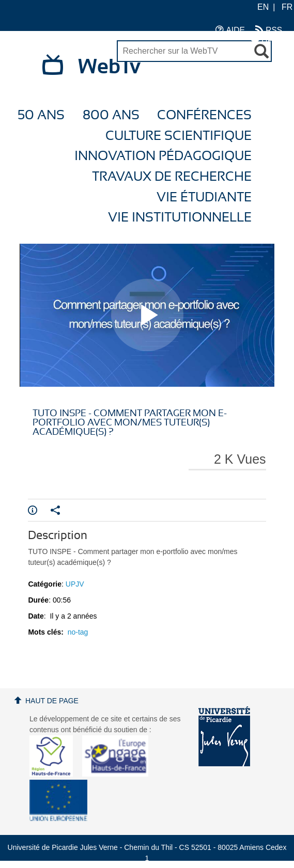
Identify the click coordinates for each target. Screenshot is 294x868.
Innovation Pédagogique (163, 156)
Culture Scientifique (179, 136)
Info (33, 510)
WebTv (109, 67)
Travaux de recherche (172, 177)
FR (287, 7)
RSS (269, 30)
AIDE (230, 30)
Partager (55, 510)
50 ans (41, 115)
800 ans (111, 115)
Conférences (204, 115)
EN (263, 7)
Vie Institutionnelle (180, 218)
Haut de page (52, 701)
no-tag (78, 632)
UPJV (267, 40)
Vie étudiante (204, 198)
